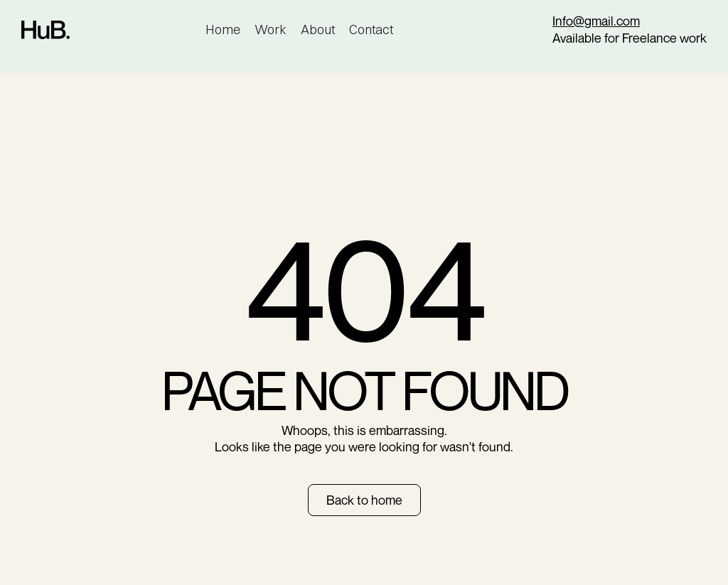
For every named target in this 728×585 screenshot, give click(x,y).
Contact (371, 29)
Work (271, 29)
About (318, 29)
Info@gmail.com (596, 21)
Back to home (364, 500)
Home (223, 29)
